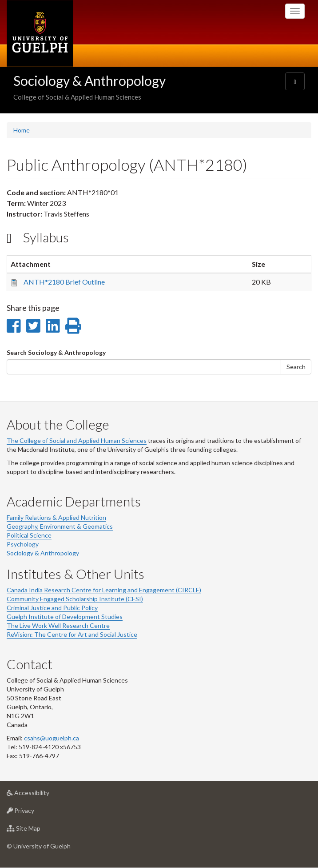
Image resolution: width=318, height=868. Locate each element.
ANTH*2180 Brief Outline (64, 282)
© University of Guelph (39, 846)
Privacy (34, 813)
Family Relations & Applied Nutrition (56, 517)
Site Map (38, 830)
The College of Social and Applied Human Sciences (77, 440)
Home (22, 130)
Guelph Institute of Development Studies (65, 617)
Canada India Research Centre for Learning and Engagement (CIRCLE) (104, 590)
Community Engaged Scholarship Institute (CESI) (75, 599)
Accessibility (42, 795)
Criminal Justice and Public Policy (52, 608)
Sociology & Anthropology (89, 80)
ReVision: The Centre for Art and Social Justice (72, 634)
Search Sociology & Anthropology (56, 352)
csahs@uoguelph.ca (52, 738)
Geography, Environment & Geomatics (60, 526)
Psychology (23, 544)
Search (296, 367)
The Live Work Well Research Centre (58, 625)
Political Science (29, 535)
